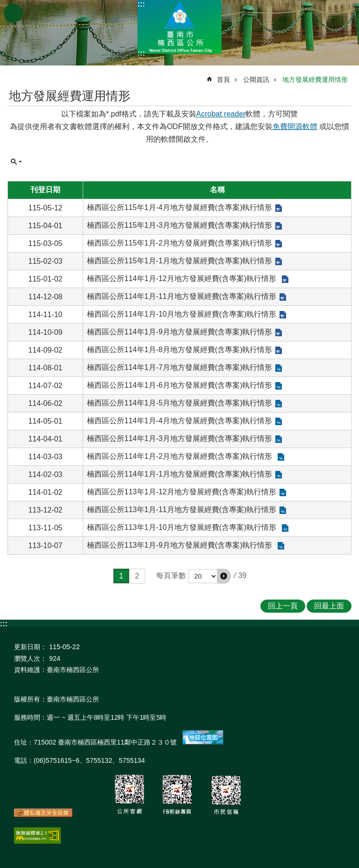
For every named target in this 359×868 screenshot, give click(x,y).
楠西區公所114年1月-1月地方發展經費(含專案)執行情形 (179, 474)
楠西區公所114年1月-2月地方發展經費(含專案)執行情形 (181, 456)
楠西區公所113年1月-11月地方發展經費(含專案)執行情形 (182, 510)
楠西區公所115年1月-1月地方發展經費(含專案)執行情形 (179, 261)
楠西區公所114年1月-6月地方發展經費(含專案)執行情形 (179, 385)
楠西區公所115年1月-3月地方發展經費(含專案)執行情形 (179, 225)
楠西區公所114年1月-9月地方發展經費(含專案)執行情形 (179, 332)
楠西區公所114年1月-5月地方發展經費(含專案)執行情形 (179, 403)
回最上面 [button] (329, 606)
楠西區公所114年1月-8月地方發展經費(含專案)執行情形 (179, 350)
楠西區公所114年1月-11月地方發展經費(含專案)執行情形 (182, 296)
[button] (224, 576)
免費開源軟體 (295, 127)
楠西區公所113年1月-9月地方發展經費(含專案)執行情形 (181, 545)
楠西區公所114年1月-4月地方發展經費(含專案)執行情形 (179, 421)
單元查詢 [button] (16, 162)
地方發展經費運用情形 (315, 80)
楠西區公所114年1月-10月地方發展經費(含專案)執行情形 (182, 314)
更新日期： (30, 647)
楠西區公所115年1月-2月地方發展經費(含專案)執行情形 (179, 243)
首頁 (223, 80)
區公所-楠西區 (179, 27)
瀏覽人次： (30, 658)
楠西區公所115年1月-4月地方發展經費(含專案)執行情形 (179, 207)
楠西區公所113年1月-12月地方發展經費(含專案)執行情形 (182, 492)
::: (141, 4)
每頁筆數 (171, 575)
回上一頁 (283, 606)
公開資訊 (256, 80)
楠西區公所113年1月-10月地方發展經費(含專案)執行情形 (183, 527)
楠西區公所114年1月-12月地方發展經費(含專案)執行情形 (183, 278)
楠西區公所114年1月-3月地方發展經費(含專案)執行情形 (179, 438)
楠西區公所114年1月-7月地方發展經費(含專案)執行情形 (179, 367)
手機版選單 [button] (13, 13)
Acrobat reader (221, 114)
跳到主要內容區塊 (5, 5)
